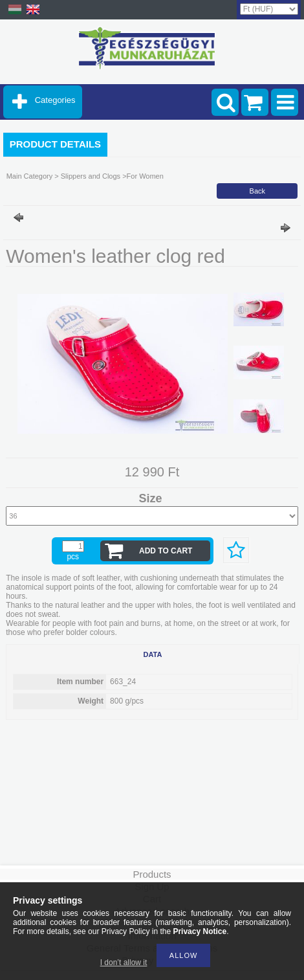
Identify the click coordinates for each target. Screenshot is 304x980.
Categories (55, 100)
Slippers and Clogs (90, 176)
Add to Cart (166, 551)
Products (152, 874)
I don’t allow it (124, 963)
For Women (145, 176)
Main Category (30, 176)
